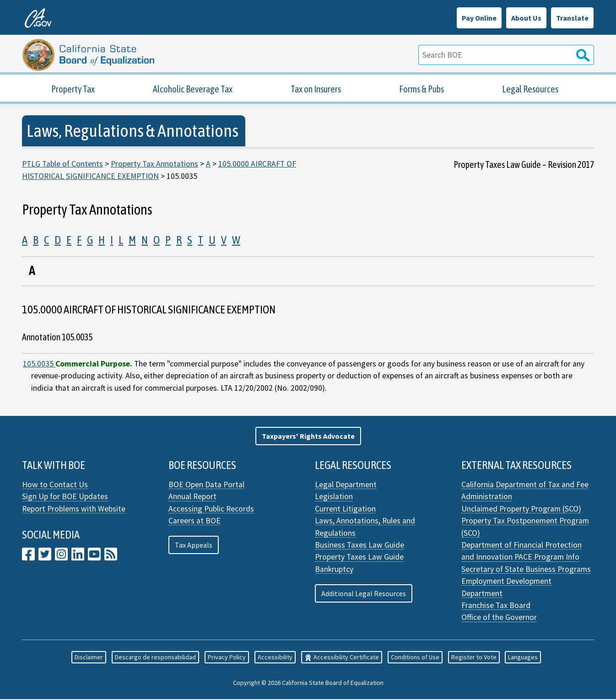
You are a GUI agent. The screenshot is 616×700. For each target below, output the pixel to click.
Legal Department (346, 485)
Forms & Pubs (421, 90)
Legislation (334, 498)
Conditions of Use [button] (415, 658)
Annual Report (192, 498)
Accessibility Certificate (342, 658)
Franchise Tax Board (496, 606)
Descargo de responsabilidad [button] (155, 658)
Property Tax (73, 90)
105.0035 (39, 365)
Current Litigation (345, 510)
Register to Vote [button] (474, 658)
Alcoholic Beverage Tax (193, 90)
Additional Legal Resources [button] (364, 594)
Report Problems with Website (74, 510)
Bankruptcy (334, 570)
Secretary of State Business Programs (526, 570)
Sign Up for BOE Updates (65, 498)
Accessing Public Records (211, 510)
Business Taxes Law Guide (359, 546)
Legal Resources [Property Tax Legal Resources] (530, 90)
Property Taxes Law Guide (359, 558)
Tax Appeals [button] (194, 546)
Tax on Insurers (316, 90)
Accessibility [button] (275, 658)
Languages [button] (523, 658)
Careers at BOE (195, 522)
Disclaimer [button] (89, 658)
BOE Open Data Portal (206, 485)
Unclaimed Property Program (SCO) (521, 510)
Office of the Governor (499, 619)
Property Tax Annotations (154, 165)
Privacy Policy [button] (227, 658)
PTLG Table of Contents (62, 165)
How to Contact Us (55, 485)
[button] (308, 437)
